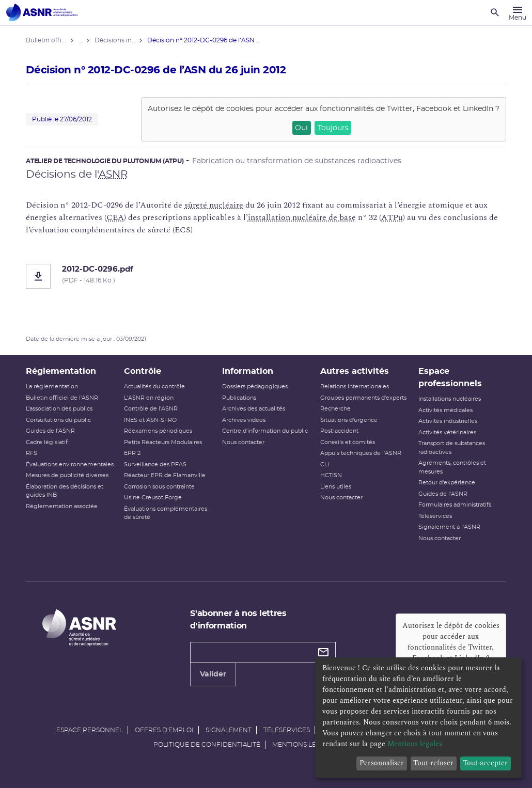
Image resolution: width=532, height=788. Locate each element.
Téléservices (435, 516)
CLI (325, 464)
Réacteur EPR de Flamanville (165, 475)
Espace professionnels (450, 377)
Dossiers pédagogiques (255, 387)
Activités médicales (445, 410)
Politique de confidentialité (207, 745)
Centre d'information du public (265, 431)
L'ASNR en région (149, 398)
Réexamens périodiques (158, 431)
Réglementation (61, 371)
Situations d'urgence (349, 420)
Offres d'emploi (164, 730)
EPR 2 (132, 453)
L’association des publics (59, 409)
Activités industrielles (448, 421)
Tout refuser (433, 763)
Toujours (333, 128)
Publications (239, 398)
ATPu (392, 217)
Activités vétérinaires (447, 432)
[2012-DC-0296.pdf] (266, 276)
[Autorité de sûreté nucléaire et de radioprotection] (42, 12)
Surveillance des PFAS (155, 464)
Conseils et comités (348, 442)
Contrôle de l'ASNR (151, 409)
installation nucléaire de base (302, 217)
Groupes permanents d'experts (363, 398)
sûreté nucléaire (214, 205)
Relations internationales (355, 387)
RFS (32, 453)
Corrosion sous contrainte (159, 487)
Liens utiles (336, 487)
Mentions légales (304, 745)
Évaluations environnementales (70, 464)
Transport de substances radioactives (452, 448)
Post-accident (339, 431)
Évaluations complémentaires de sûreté (166, 513)
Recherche (335, 409)
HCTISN (331, 475)
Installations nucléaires (450, 399)
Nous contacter (243, 442)
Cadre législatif (47, 442)
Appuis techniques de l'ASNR (361, 453)
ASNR (113, 175)
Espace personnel (90, 730)
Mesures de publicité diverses (67, 475)
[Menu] (518, 12)
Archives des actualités (254, 409)
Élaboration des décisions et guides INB (65, 491)
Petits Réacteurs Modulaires (163, 442)
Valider (213, 674)
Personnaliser (382, 763)
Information (248, 371)
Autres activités (355, 371)
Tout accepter (485, 763)
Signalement (229, 730)
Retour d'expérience (447, 483)
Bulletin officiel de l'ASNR (62, 398)
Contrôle (143, 371)
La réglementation (52, 387)
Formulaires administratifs (455, 505)
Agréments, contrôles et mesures (452, 467)
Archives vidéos (244, 420)
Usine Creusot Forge (153, 498)
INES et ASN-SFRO (150, 420)
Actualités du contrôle (154, 387)
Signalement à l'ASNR (449, 527)
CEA (115, 217)
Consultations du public (58, 420)
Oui (301, 128)
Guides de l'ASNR (50, 431)
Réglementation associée (62, 506)
